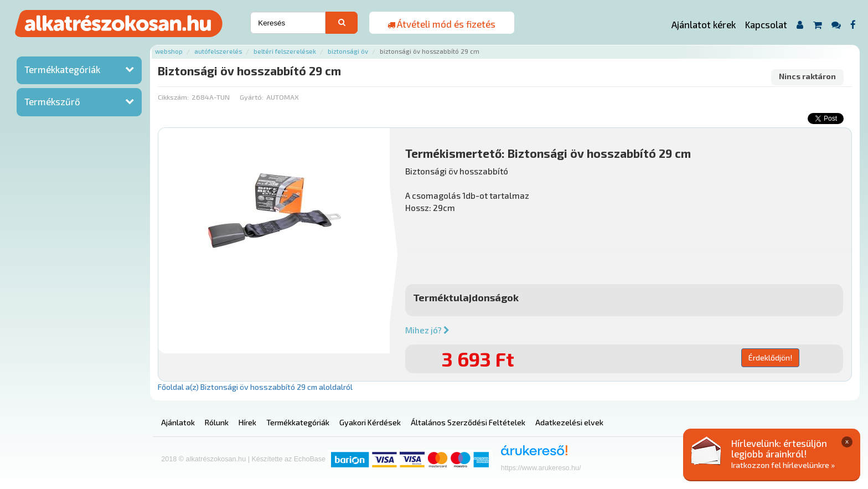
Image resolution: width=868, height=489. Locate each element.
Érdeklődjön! (770, 357)
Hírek (247, 422)
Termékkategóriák (62, 69)
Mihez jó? (427, 330)
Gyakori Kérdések (370, 422)
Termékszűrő (52, 101)
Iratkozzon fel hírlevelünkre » (783, 465)
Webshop (169, 51)
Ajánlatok (178, 422)
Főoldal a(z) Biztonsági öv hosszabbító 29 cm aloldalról (255, 387)
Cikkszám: (173, 97)
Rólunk (217, 422)
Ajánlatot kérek (704, 24)
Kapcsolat (766, 24)
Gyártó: (252, 97)
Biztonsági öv (348, 51)
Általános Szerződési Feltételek (468, 422)
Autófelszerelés (218, 51)
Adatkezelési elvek (569, 422)
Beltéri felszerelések (285, 51)
